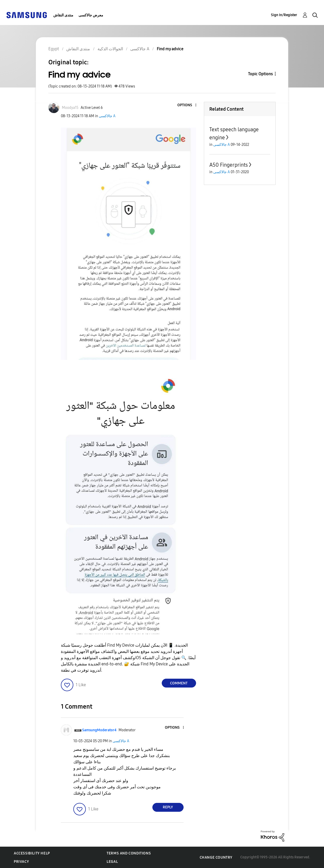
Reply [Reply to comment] (168, 807)
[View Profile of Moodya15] (70, 108)
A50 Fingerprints (229, 165)
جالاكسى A (107, 116)
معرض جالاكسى (91, 15)
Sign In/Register (284, 15)
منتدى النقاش (63, 15)
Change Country (216, 857)
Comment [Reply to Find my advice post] (179, 683)
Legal (112, 862)
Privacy (21, 862)
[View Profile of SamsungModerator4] (99, 730)
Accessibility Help (32, 853)
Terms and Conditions (129, 853)
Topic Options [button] (260, 74)
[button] (187, 105)
